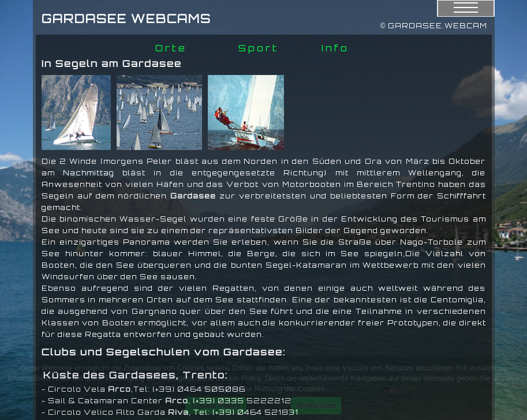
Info (335, 48)
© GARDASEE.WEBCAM (434, 26)
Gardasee (193, 196)
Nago (412, 242)
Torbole (445, 242)
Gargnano (154, 311)
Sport (259, 48)
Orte (171, 48)
